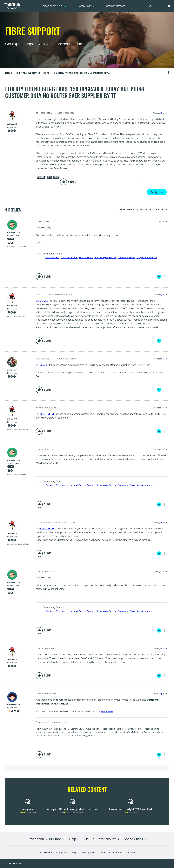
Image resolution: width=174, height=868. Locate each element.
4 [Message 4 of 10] (162, 408)
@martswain (43, 301)
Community (157, 6)
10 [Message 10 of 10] (161, 113)
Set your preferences (152, 257)
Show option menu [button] (167, 73)
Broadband (69, 812)
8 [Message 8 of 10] (162, 648)
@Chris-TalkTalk (47, 414)
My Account (107, 839)
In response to (17, 247)
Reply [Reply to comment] (159, 277)
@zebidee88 (43, 365)
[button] (169, 6)
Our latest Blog (47, 257)
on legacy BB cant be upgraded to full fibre (72, 809)
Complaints (62, 852)
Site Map (130, 852)
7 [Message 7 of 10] (162, 571)
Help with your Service (106, 257)
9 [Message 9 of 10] (162, 694)
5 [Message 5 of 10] (162, 449)
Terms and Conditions (111, 852)
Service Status (84, 257)
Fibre (127, 812)
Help (73, 839)
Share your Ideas (66, 257)
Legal (75, 852)
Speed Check (133, 839)
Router (56, 177)
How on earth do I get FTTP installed (131, 809)
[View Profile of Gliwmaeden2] (14, 705)
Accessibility (46, 852)
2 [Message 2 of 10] (162, 295)
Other (49, 177)
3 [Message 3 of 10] (162, 359)
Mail (87, 839)
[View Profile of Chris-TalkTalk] (17, 233)
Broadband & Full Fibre (44, 839)
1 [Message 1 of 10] (162, 221)
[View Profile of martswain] (12, 370)
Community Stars (129, 257)
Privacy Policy (89, 852)
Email (23, 812)
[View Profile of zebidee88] (12, 124)
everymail (28, 809)
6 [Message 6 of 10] (162, 522)
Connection (41, 177)
